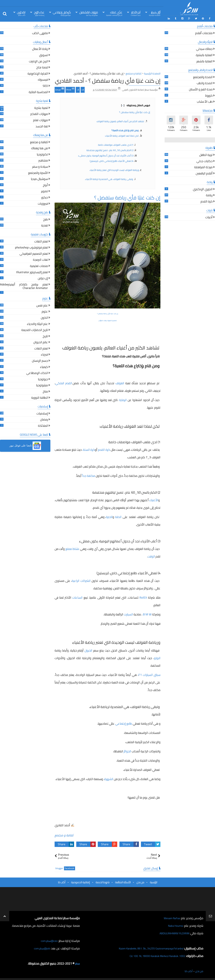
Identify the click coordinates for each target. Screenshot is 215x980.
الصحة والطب (205, 83)
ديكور (45, 197)
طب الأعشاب (205, 101)
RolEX (144, 597)
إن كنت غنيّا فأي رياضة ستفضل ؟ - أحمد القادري (108, 80)
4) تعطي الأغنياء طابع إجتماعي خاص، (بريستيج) (112, 160)
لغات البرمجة (40, 259)
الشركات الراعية (82, 580)
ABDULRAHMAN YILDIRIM (172, 933)
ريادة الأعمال (40, 49)
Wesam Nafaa (171, 917)
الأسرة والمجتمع (38, 172)
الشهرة (109, 778)
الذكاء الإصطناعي (37, 373)
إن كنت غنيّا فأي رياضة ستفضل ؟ (135, 111)
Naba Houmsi (174, 925)
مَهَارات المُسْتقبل (89, 13)
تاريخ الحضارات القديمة (35, 330)
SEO (45, 85)
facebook (70, 868)
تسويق (44, 55)
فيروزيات (43, 203)
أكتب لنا (62, 882)
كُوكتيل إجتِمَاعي (62, 13)
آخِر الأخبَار (136, 13)
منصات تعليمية (39, 266)
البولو (157, 657)
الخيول (88, 650)
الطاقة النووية (40, 397)
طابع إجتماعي (124, 723)
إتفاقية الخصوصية (80, 882)
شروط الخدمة (102, 882)
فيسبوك (43, 79)
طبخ (46, 219)
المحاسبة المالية (38, 92)
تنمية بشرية (41, 107)
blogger (59, 868)
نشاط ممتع (72, 548)
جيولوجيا (43, 379)
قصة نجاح (42, 67)
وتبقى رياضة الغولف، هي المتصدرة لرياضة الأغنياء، (109, 178)
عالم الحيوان (41, 342)
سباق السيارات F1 (149, 674)
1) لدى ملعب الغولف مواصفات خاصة (116, 144)
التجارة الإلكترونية (38, 73)
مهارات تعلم (40, 120)
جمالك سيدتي (204, 49)
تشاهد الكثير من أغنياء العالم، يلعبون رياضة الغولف (120, 120)
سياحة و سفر (40, 166)
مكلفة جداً (89, 475)
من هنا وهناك (39, 148)
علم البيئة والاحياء (37, 324)
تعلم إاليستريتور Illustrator (32, 272)
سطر (77, 963)
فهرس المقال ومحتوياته (136, 105)
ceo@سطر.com (48, 940)
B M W (147, 613)
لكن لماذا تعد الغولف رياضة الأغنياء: (122, 135)
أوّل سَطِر (155, 13)
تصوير (45, 191)
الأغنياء (154, 499)
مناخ (45, 391)
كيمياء (44, 367)
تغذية (45, 225)
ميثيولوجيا (42, 385)
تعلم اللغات (41, 241)
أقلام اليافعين (204, 173)
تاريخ (45, 336)
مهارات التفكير (39, 114)
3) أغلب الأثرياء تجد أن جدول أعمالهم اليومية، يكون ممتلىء (106, 155)
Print (70, 89)
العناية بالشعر (205, 61)
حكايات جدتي (204, 161)
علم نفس (42, 305)
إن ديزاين (43, 278)
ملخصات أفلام (204, 33)
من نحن (140, 882)
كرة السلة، (89, 449)
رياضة (209, 195)
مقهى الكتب (40, 33)
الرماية (123, 399)
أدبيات (209, 217)
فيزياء (44, 354)
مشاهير (43, 160)
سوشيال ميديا (39, 179)
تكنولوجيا (42, 154)
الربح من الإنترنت (38, 61)
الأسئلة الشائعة (123, 882)
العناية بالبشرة (204, 55)
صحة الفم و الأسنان (201, 89)
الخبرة (109, 516)
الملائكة (43, 425)
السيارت (129, 613)
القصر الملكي (64, 382)
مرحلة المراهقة (203, 167)
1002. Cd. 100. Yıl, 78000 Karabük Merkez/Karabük (153, 955)
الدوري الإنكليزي (203, 189)
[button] (25, 445)
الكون (44, 317)
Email (60, 89)
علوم (45, 311)
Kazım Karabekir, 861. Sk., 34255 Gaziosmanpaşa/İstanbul (146, 948)
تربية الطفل (206, 154)
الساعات (77, 597)
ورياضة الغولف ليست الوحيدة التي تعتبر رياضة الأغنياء (114, 169)
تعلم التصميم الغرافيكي (34, 253)
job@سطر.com (41, 948)
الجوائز (127, 750)
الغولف (120, 382)
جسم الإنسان (40, 360)
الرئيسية (154, 882)
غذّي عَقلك (114, 13)
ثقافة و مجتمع (64, 834)
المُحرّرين (21, 13)
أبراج (45, 185)
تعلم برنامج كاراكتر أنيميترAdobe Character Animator (24, 286)
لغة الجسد (42, 126)
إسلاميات (42, 413)
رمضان (44, 419)
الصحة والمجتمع (203, 77)
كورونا (209, 95)
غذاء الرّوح (39, 13)
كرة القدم (104, 449)
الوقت (151, 556)
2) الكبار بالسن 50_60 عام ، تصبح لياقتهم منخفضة (110, 149)
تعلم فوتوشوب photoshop (31, 247)
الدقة (119, 516)
